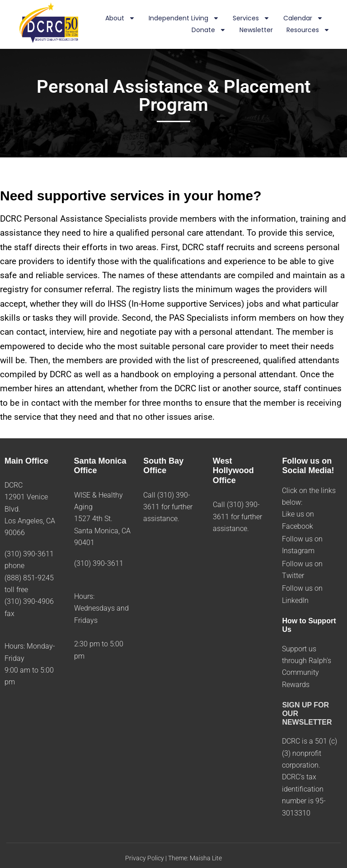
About (120, 19)
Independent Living (184, 19)
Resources (308, 30)
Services (251, 19)
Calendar (303, 19)
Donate (209, 30)
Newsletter (256, 30)
